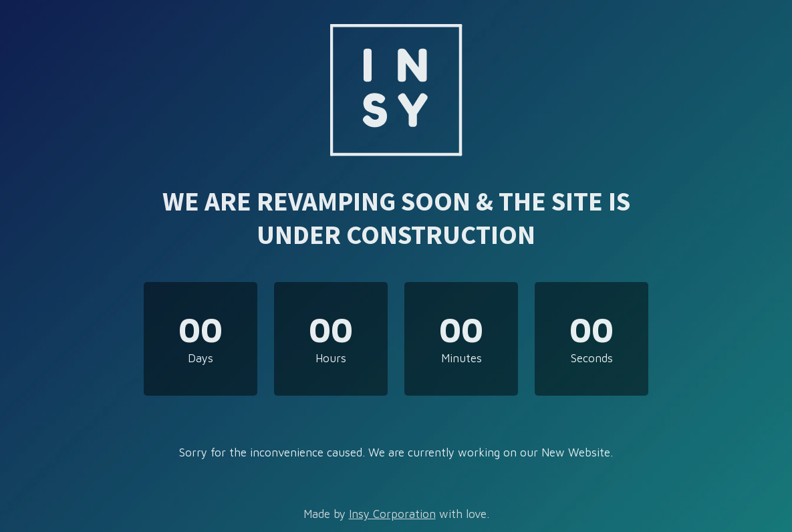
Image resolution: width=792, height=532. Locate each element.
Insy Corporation (392, 514)
